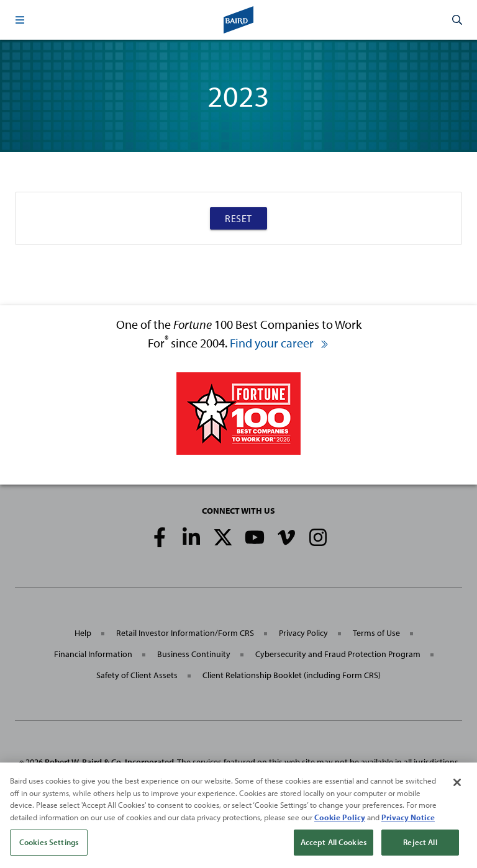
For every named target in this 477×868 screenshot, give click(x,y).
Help (83, 633)
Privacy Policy (303, 633)
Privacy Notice (408, 818)
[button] (20, 20)
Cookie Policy (340, 818)
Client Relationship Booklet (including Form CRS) (292, 675)
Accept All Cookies (334, 843)
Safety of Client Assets (137, 675)
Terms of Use (376, 633)
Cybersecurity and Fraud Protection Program (338, 654)
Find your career (279, 343)
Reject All (420, 843)
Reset (238, 218)
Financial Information (93, 654)
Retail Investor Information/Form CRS (185, 633)
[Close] (457, 784)
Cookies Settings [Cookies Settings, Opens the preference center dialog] (49, 843)
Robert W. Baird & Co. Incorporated (109, 762)
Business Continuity (194, 654)
